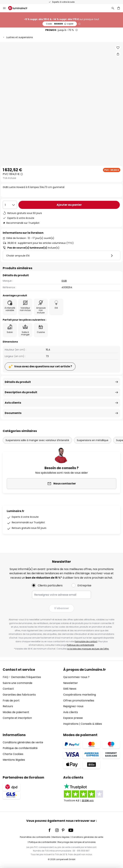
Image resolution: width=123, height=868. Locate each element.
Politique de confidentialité (80, 645)
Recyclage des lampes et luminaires (77, 842)
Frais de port (11, 701)
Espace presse (73, 718)
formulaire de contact (86, 641)
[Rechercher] (113, 8)
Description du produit (21, 392)
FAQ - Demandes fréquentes (22, 677)
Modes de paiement (16, 712)
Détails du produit (18, 382)
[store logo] (20, 8)
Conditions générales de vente (23, 742)
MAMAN (60, 24)
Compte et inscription (17, 718)
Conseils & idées (91, 724)
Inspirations (71, 724)
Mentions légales (14, 760)
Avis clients (13, 403)
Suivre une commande (18, 683)
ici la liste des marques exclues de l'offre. (88, 649)
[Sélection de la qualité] (10, 205)
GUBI (64, 281)
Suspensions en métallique (93, 440)
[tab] (31, 697)
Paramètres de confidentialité (35, 837)
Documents (13, 413)
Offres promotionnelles (79, 701)
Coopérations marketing (80, 695)
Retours (8, 706)
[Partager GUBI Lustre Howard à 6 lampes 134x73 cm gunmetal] (118, 54)
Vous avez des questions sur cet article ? (43, 366)
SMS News (70, 689)
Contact (8, 689)
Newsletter (71, 683)
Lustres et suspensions (20, 37)
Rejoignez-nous (73, 706)
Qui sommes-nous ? (76, 677)
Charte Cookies (13, 754)
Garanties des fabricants (19, 695)
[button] (118, 48)
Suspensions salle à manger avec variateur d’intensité (37, 440)
